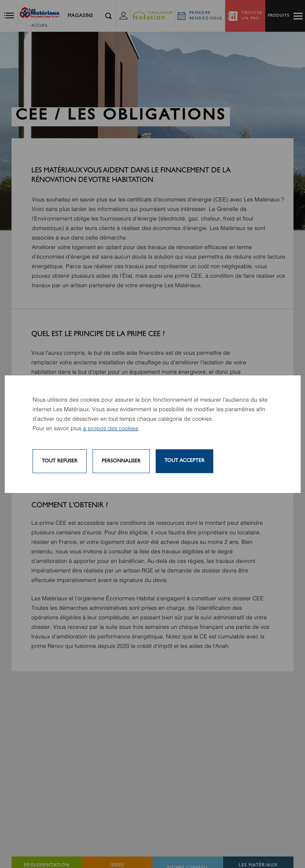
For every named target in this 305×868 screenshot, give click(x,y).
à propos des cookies (111, 429)
